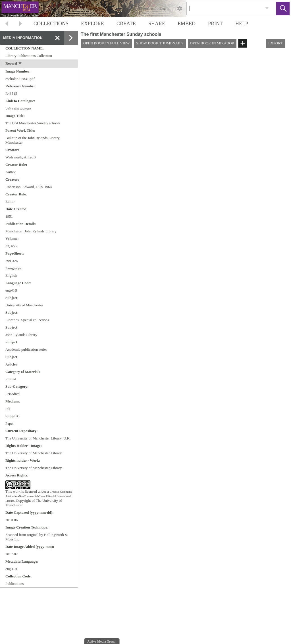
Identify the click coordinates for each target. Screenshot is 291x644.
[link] (267, 8)
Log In (165, 9)
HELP (242, 24)
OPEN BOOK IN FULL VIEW (106, 43)
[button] (283, 9)
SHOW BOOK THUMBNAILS (160, 43)
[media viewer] (185, 348)
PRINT (215, 24)
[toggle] (20, 64)
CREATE (126, 24)
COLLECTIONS (51, 24)
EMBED (187, 24)
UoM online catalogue (18, 109)
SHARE (157, 24)
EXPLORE (93, 24)
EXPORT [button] (275, 43)
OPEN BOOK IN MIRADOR (212, 43)
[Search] (225, 9)
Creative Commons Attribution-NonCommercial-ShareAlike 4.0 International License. (39, 496)
